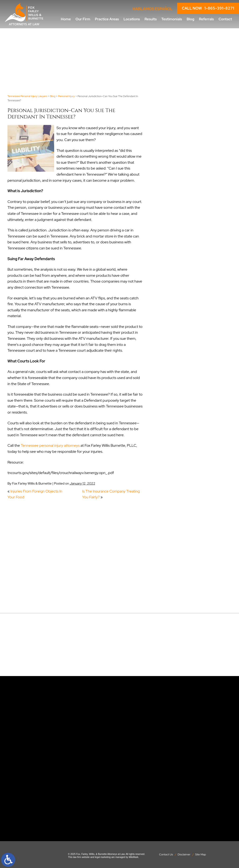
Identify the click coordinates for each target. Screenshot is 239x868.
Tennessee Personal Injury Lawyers (27, 96)
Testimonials (172, 19)
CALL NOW (208, 8)
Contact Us (166, 854)
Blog (191, 19)
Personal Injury (67, 96)
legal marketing (103, 857)
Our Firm (83, 19)
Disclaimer (184, 854)
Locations (132, 19)
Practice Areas (107, 19)
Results (151, 19)
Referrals (206, 19)
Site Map (201, 854)
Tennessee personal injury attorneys (50, 445)
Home (66, 19)
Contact (225, 19)
